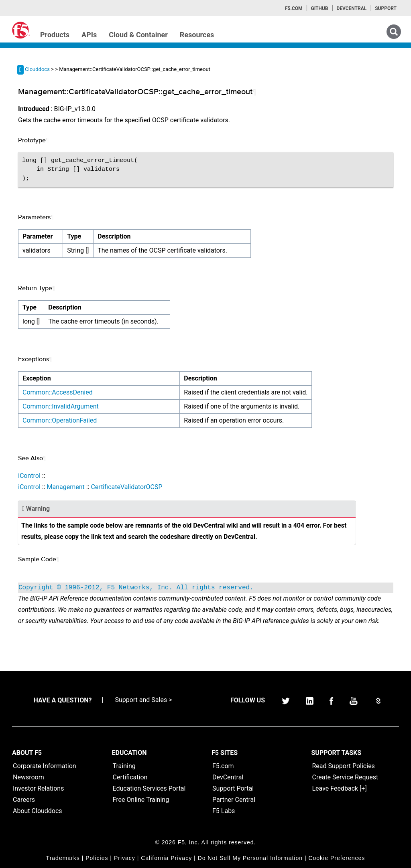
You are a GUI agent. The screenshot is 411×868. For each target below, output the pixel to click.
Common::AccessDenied (58, 392)
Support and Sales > (143, 700)
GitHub (319, 8)
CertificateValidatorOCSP (126, 487)
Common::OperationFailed (60, 420)
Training (124, 766)
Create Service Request (345, 777)
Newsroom (28, 777)
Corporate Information (45, 766)
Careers (24, 800)
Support (386, 8)
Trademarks (63, 858)
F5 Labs (224, 811)
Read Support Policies (344, 766)
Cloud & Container (138, 35)
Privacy (125, 858)
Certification (130, 777)
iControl (29, 476)
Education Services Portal (149, 788)
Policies (97, 858)
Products (55, 35)
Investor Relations (38, 788)
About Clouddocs (38, 811)
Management (65, 487)
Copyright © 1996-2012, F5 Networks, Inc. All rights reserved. (136, 588)
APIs (89, 35)
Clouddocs (37, 69)
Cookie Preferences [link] (337, 858)
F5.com (294, 8)
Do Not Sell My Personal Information (250, 858)
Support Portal (233, 788)
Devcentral (351, 8)
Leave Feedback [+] (340, 788)
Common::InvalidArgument (61, 406)
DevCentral (228, 777)
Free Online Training (141, 800)
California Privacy (166, 858)
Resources (197, 35)
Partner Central (234, 800)
